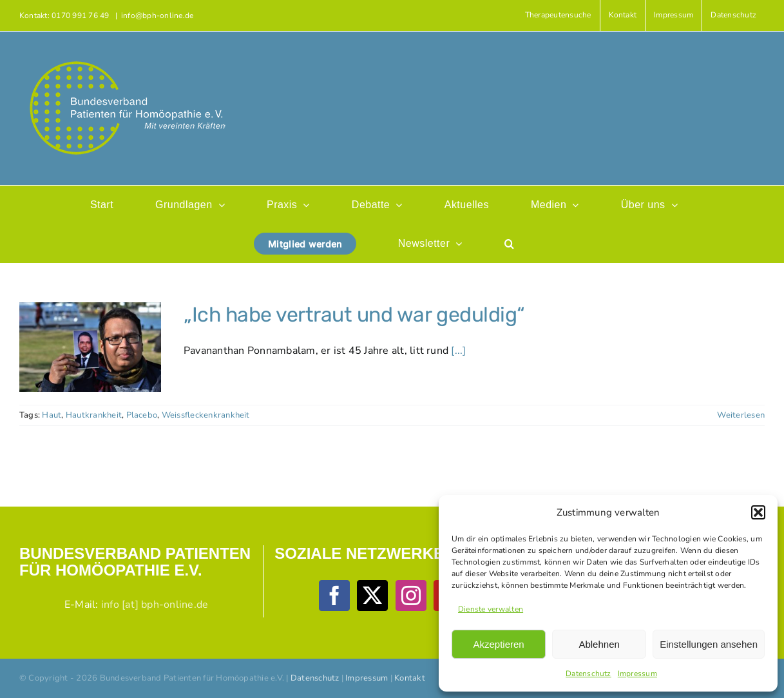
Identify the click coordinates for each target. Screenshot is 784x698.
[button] (758, 512)
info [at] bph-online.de (155, 605)
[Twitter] (372, 596)
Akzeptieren (498, 644)
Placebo (142, 415)
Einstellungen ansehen (709, 644)
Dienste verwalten (491, 609)
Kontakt (410, 678)
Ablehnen (599, 644)
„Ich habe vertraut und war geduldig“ (354, 315)
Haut (52, 415)
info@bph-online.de (157, 15)
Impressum (637, 674)
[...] (458, 351)
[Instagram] (411, 596)
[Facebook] (334, 596)
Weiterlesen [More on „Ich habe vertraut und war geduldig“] (741, 415)
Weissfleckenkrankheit (206, 415)
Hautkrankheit (94, 415)
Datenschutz (588, 674)
